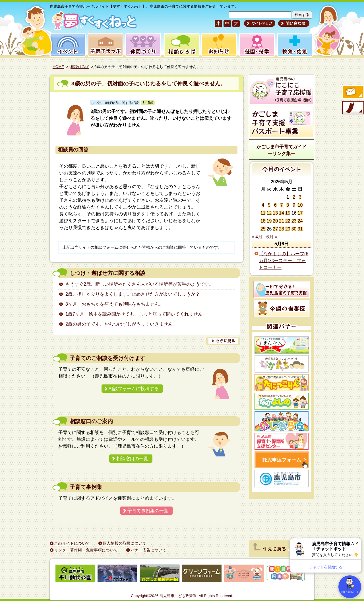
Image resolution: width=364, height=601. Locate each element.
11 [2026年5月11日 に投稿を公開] (263, 213)
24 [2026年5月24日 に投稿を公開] (300, 221)
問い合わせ (293, 23)
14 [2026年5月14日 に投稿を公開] (282, 213)
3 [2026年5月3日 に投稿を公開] (300, 197)
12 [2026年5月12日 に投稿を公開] (269, 213)
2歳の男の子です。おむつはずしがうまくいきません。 (121, 324)
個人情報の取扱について (125, 543)
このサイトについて (72, 543)
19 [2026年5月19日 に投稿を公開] (269, 221)
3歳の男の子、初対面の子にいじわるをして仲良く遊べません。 (149, 84)
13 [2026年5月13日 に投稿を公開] (275, 213)
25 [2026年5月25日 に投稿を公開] (263, 229)
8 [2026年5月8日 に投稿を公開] (288, 205)
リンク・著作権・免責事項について (86, 550)
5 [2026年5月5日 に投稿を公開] (269, 205)
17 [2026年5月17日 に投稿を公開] (300, 213)
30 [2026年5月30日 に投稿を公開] (294, 229)
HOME (58, 67)
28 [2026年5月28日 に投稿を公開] (282, 229)
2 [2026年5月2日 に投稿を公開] (294, 197)
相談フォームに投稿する (134, 389)
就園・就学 (255, 45)
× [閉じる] (357, 543)
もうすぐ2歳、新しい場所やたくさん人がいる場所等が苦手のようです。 (139, 284)
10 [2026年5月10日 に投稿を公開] (300, 205)
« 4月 (257, 237)
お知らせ (218, 45)
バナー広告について (148, 550)
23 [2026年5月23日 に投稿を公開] (294, 221)
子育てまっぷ (104, 45)
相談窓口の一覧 (132, 459)
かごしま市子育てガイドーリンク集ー (282, 150)
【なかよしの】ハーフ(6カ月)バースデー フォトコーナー (284, 261)
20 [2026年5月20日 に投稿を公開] (275, 221)
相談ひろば (181, 45)
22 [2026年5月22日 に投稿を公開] (288, 221)
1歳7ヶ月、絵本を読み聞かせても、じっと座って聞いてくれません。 (136, 314)
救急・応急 (294, 45)
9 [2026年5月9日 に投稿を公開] (294, 205)
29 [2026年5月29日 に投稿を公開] (288, 229)
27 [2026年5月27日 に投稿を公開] (275, 229)
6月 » (272, 237)
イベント (67, 45)
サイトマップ (260, 23)
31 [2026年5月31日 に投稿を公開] (300, 229)
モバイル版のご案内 (353, 108)
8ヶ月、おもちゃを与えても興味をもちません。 (114, 304)
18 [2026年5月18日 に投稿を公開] (263, 221)
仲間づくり (143, 45)
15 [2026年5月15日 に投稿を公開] (288, 213)
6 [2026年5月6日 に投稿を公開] (275, 205)
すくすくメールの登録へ (353, 92)
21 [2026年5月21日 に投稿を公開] (282, 221)
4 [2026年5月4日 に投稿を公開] (263, 205)
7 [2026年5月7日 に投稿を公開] (282, 205)
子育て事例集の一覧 (148, 511)
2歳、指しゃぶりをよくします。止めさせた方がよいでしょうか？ (133, 294)
